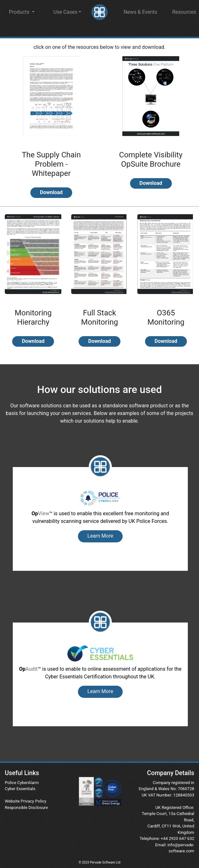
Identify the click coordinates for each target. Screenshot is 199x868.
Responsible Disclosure (26, 808)
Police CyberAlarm (22, 783)
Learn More (100, 536)
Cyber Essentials (20, 789)
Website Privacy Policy (26, 801)
